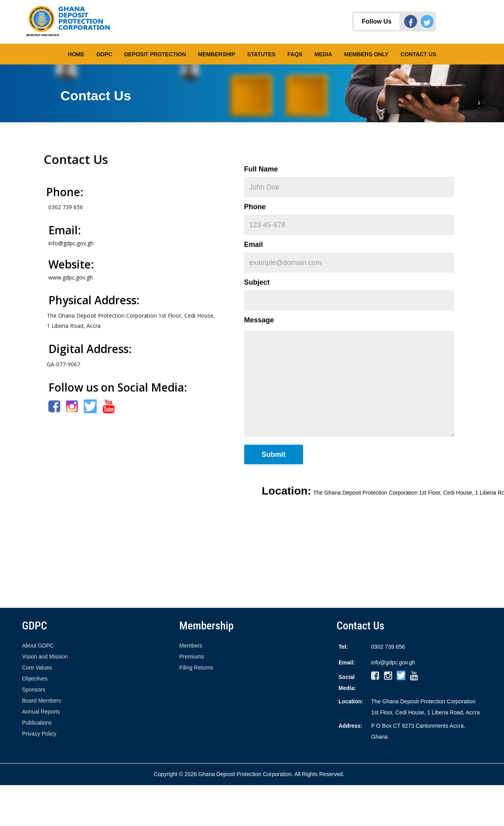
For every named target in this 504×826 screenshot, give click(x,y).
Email (254, 245)
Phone (255, 207)
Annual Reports (41, 712)
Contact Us (418, 54)
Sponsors (34, 690)
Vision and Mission (45, 657)
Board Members (42, 701)
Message (259, 320)
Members (191, 646)
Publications (37, 723)
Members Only (366, 54)
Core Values (37, 668)
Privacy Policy (39, 734)
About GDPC (38, 646)
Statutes (261, 54)
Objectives (35, 679)
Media (323, 54)
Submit (273, 454)
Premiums (192, 657)
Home (76, 54)
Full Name (261, 169)
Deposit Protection (155, 54)
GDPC (104, 54)
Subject (257, 282)
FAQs (295, 54)
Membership (216, 54)
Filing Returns (196, 668)
